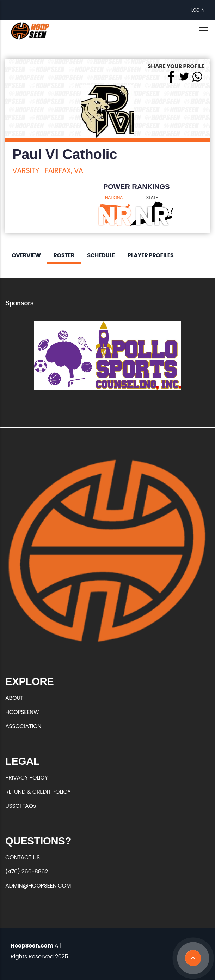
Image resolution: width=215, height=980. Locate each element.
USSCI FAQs (21, 806)
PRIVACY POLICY (26, 778)
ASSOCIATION (23, 726)
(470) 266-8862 (27, 871)
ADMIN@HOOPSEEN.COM (38, 886)
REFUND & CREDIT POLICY (38, 792)
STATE (152, 197)
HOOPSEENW (22, 712)
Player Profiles (150, 255)
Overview (26, 255)
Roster (64, 255)
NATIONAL (115, 197)
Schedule (101, 255)
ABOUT (14, 698)
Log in (198, 10)
